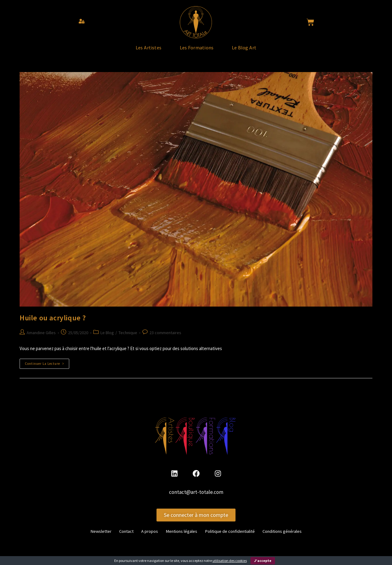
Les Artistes (133, 51)
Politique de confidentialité (233, 537)
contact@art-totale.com (196, 499)
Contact (118, 537)
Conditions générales (292, 537)
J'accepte (263, 561)
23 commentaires (165, 339)
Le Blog (107, 339)
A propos (143, 537)
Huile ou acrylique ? (53, 325)
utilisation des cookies (230, 561)
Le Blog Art (260, 51)
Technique (128, 339)
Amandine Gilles (41, 339)
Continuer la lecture (47, 369)
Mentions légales (179, 537)
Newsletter (90, 537)
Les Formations (197, 51)
